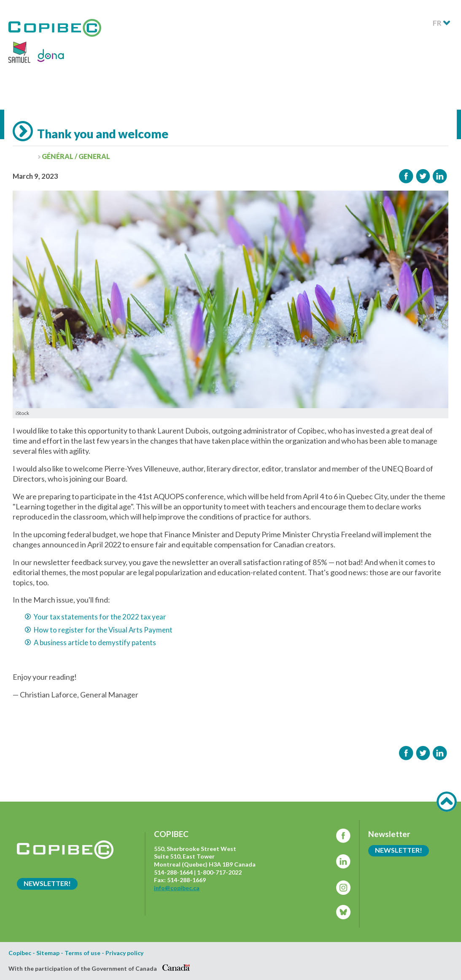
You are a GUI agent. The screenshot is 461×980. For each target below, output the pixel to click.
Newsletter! (47, 883)
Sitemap (48, 953)
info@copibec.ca (177, 888)
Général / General (76, 156)
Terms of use (82, 953)
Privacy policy (124, 953)
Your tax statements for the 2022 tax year (100, 617)
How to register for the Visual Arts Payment (103, 630)
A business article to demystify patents (95, 642)
